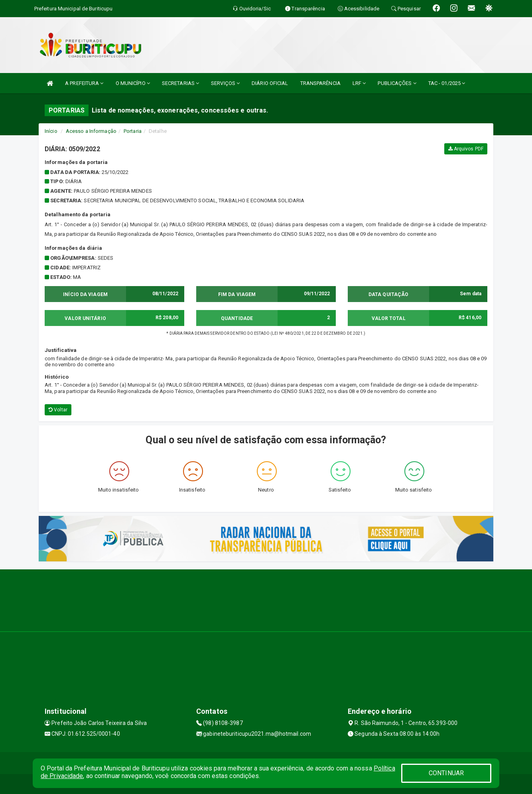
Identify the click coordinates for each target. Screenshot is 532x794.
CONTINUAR (446, 773)
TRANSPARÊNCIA (320, 83)
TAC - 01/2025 (447, 83)
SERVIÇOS (225, 83)
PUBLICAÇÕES (397, 83)
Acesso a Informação (91, 131)
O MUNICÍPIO (133, 83)
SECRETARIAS (180, 83)
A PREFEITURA (84, 83)
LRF (359, 83)
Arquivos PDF (466, 149)
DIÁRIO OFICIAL (270, 83)
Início (51, 131)
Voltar (58, 410)
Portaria (133, 131)
